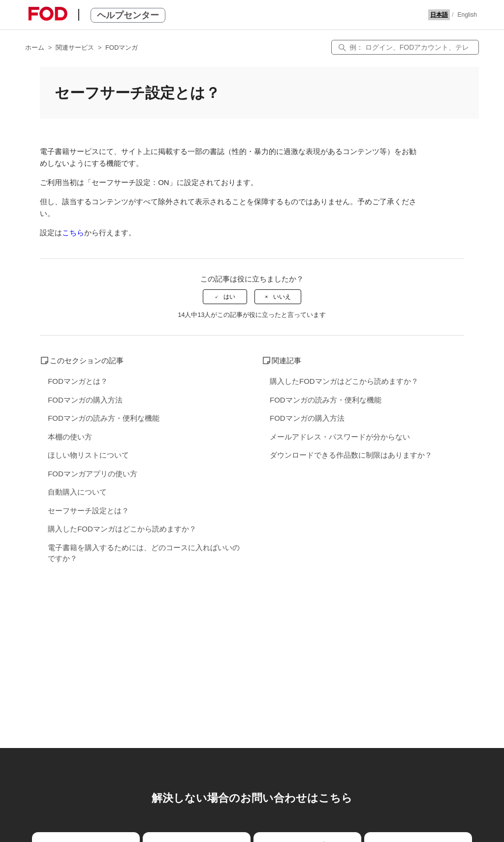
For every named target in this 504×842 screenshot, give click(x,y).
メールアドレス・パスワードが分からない (340, 437)
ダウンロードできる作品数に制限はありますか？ (351, 455)
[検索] (405, 47)
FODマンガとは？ (78, 381)
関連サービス (75, 47)
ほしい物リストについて (88, 455)
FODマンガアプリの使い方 (93, 474)
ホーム (35, 47)
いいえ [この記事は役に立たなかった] (282, 297)
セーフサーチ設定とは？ (88, 511)
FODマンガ (122, 47)
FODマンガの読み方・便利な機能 (104, 418)
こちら (73, 233)
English (467, 15)
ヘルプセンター (128, 15)
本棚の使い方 (70, 437)
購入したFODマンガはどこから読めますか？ (122, 529)
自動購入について (77, 492)
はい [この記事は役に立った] (229, 297)
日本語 (439, 15)
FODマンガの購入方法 (85, 400)
